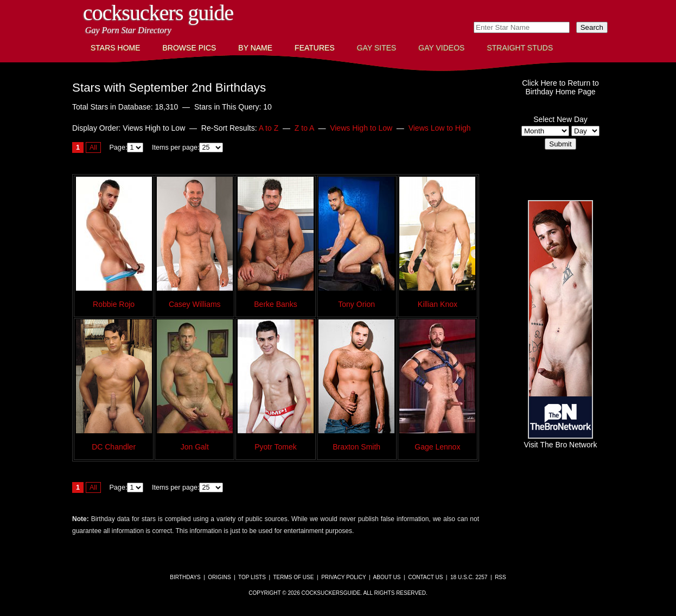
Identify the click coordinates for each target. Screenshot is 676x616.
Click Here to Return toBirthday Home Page (560, 87)
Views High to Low (361, 128)
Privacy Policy (343, 577)
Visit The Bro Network (561, 440)
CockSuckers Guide (158, 13)
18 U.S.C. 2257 (469, 577)
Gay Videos (441, 48)
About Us (387, 577)
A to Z (269, 128)
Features (315, 48)
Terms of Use (293, 577)
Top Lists (252, 577)
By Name (255, 48)
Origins (219, 577)
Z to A (304, 128)
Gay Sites (377, 48)
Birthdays (185, 577)
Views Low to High (440, 128)
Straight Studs (520, 48)
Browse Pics (190, 48)
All (93, 147)
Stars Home (116, 48)
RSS (500, 577)
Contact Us (425, 577)
